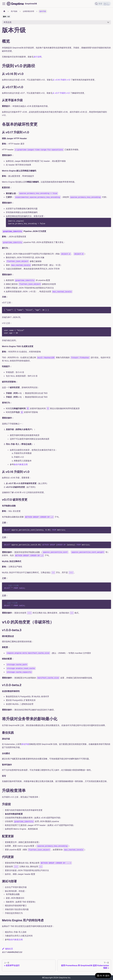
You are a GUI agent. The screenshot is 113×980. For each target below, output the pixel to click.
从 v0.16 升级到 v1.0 (61, 80)
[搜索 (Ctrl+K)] (103, 4)
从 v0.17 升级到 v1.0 (61, 93)
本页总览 (8, 22)
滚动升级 (25, 744)
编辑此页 (7, 949)
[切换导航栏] (4, 4)
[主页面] (4, 11)
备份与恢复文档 (21, 464)
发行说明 (38, 57)
